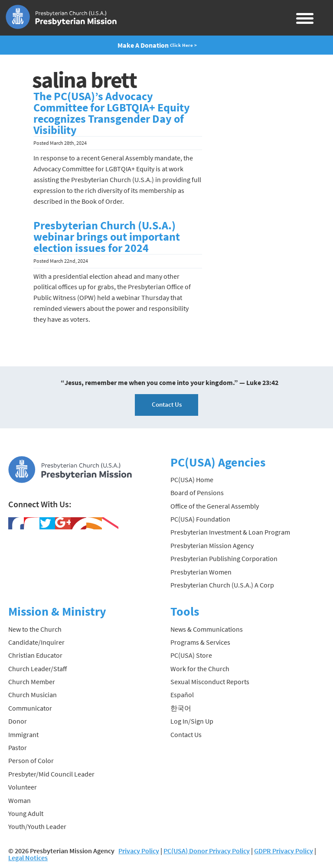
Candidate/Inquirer (36, 642)
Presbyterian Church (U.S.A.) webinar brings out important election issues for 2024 (107, 237)
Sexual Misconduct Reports (210, 682)
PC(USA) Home (192, 480)
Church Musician (33, 695)
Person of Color (31, 760)
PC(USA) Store (191, 655)
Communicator (30, 708)
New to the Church (35, 629)
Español (182, 695)
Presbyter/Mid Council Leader (51, 774)
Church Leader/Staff (38, 669)
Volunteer (23, 787)
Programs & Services (200, 642)
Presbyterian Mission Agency (212, 545)
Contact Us (167, 404)
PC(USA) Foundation (200, 519)
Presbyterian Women (201, 572)
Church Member (32, 682)
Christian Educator (35, 655)
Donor (18, 721)
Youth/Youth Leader (37, 826)
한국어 (181, 708)
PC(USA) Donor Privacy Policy (207, 851)
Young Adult (26, 813)
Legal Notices (28, 858)
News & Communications (207, 629)
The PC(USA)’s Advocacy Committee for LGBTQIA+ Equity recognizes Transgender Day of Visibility (112, 113)
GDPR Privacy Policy (284, 851)
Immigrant (23, 734)
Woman (20, 800)
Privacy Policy (139, 851)
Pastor (18, 747)
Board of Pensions (197, 493)
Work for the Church (200, 669)
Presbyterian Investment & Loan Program (230, 532)
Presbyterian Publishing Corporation (224, 558)
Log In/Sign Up (192, 721)
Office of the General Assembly (215, 506)
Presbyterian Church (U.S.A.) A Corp (222, 585)
